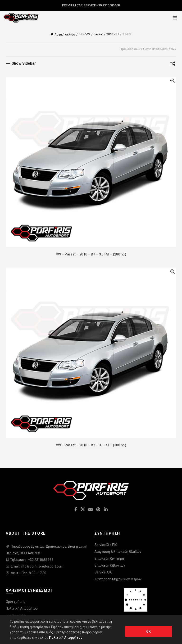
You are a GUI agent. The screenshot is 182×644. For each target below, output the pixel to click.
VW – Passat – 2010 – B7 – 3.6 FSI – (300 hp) (91, 445)
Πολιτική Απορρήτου (22, 608)
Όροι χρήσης (16, 602)
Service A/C (103, 572)
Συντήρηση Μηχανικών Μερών (118, 579)
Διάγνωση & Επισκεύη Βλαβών (118, 552)
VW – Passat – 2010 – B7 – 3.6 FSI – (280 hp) (91, 254)
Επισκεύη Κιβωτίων (110, 565)
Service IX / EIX (106, 545)
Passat (98, 34)
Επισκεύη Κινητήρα (109, 559)
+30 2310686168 (108, 5)
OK (149, 631)
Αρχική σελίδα (65, 34)
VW (88, 34)
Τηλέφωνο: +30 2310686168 (32, 560)
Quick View (172, 81)
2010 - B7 (113, 34)
